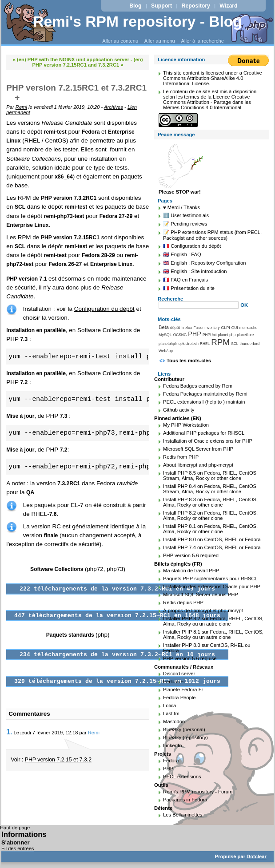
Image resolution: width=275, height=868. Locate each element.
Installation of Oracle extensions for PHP (208, 441)
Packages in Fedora (185, 800)
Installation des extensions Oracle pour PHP (212, 587)
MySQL (165, 335)
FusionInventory (206, 328)
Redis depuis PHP (183, 602)
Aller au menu (160, 41)
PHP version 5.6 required (191, 555)
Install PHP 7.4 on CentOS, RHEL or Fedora (212, 547)
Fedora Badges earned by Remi (198, 386)
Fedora (171, 761)
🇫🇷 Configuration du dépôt (192, 246)
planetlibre (245, 335)
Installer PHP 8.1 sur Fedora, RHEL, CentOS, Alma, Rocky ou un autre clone (213, 634)
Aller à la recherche (203, 41)
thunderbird (249, 344)
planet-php (227, 335)
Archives (114, 107)
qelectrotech (189, 344)
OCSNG (180, 335)
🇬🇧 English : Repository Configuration (204, 263)
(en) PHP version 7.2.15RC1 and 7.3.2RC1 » (88, 62)
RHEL (205, 344)
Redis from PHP (181, 457)
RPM (220, 342)
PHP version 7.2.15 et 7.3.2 (58, 760)
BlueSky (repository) (185, 737)
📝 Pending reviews (185, 224)
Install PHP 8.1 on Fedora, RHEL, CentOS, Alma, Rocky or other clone (210, 529)
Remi (21, 107)
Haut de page (15, 828)
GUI (235, 328)
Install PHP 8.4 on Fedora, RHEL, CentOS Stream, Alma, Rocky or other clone (210, 489)
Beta (164, 327)
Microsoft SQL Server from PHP (198, 449)
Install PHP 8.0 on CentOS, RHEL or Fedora (212, 539)
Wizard (228, 6)
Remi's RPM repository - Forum (198, 792)
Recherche (170, 299)
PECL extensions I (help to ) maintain (204, 402)
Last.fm (171, 713)
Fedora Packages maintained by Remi (205, 394)
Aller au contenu (120, 41)
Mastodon (174, 721)
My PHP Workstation (186, 425)
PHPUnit (210, 335)
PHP (195, 334)
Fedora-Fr (174, 682)
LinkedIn (172, 745)
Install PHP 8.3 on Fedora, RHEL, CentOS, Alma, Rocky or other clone (210, 502)
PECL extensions (182, 777)
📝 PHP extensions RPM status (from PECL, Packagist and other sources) (212, 235)
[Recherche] (199, 305)
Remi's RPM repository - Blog (137, 22)
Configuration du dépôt (104, 309)
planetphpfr (168, 344)
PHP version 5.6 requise (190, 658)
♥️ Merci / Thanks (181, 207)
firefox (187, 328)
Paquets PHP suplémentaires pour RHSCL (210, 579)
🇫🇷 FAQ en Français (185, 280)
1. (9, 732)
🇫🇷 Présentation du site (189, 288)
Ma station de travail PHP (191, 571)
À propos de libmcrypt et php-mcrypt (203, 610)
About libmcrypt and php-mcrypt (198, 465)
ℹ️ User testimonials (186, 215)
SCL (235, 344)
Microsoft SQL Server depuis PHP (201, 595)
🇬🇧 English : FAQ (182, 254)
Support (161, 6)
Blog (135, 6)
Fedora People (179, 698)
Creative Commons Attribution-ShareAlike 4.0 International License (213, 78)
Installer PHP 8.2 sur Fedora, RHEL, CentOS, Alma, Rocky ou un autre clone (213, 621)
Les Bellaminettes (183, 815)
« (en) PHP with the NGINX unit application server (71, 59)
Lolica (169, 705)
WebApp (166, 351)
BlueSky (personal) (184, 729)
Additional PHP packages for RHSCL (204, 433)
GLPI (226, 328)
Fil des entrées (18, 848)
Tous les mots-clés (189, 361)
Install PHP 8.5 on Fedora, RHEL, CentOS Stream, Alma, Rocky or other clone (210, 476)
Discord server (179, 674)
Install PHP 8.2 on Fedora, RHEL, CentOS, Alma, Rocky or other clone (210, 515)
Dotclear (257, 856)
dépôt (175, 328)
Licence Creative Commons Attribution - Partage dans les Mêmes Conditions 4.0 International (207, 102)
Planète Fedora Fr (183, 690)
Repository (196, 6)
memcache (249, 328)
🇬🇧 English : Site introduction (195, 271)
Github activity (179, 410)
